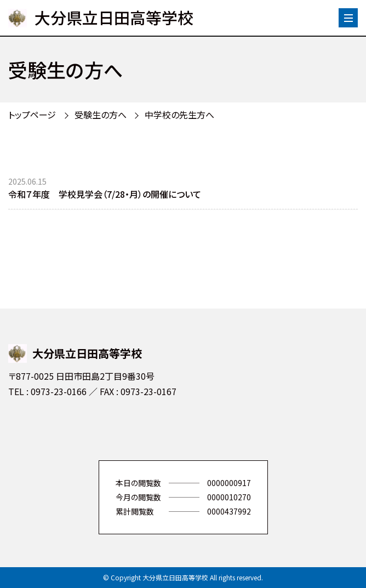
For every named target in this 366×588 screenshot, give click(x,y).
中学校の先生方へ (179, 115)
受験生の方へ (101, 115)
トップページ (32, 115)
